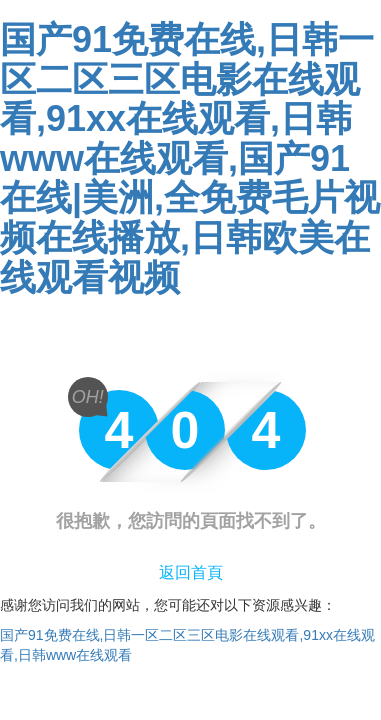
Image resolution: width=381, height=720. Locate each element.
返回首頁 (191, 572)
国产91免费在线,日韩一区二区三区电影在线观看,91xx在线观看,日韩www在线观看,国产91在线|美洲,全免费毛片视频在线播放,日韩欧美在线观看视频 (190, 158)
